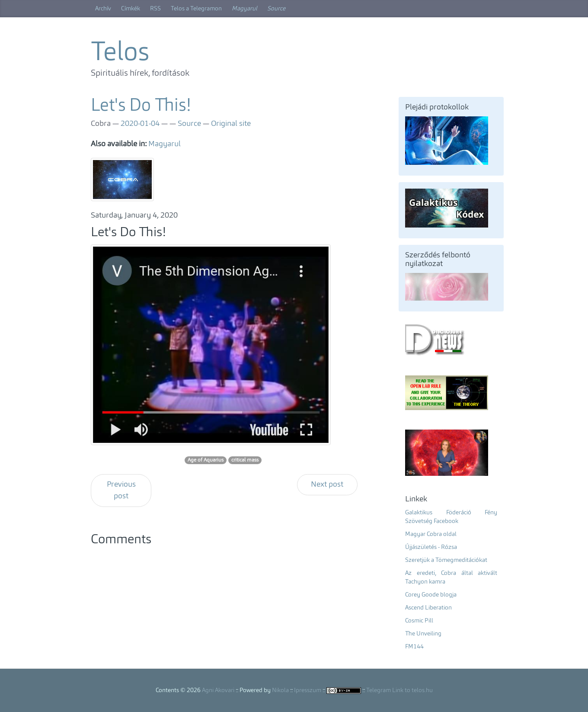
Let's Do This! (141, 106)
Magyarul (244, 9)
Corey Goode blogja (431, 595)
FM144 (414, 647)
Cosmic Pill (419, 621)
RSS (155, 9)
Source (276, 9)
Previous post (121, 490)
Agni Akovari (218, 690)
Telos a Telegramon (196, 9)
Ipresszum (308, 690)
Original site (231, 124)
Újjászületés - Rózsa (431, 547)
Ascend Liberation (428, 608)
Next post (327, 484)
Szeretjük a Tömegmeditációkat (446, 560)
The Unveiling (423, 634)
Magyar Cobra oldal (431, 534)
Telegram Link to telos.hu (399, 690)
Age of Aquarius (206, 460)
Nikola (280, 690)
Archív (103, 9)
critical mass (245, 460)
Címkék (131, 9)
